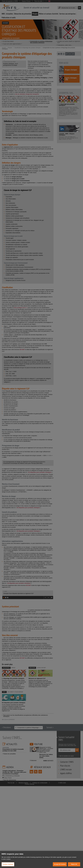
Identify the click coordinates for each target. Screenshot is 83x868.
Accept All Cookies (60, 864)
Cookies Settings (8, 864)
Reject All (74, 864)
